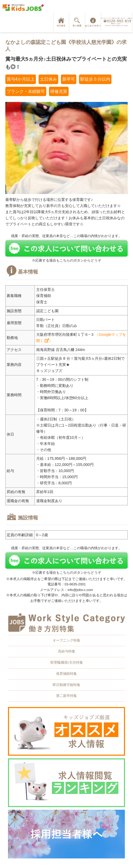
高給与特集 (67, 651)
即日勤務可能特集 (66, 685)
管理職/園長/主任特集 (66, 662)
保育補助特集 (66, 674)
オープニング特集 (66, 640)
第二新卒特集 (66, 696)
